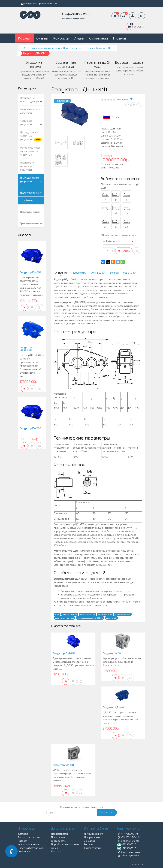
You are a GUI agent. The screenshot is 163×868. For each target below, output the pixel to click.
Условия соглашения (29, 844)
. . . (64, 3)
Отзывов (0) (98, 272)
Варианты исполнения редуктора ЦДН (120, 186)
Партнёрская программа (65, 844)
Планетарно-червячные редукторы (27, 166)
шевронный (111, 618)
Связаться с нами (129, 852)
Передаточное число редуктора (119, 235)
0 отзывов (122, 99)
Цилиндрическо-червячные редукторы (31, 136)
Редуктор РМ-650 (31, 272)
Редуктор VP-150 (63, 765)
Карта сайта (58, 851)
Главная (119, 38)
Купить (124, 251)
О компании (99, 38)
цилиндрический (123, 614)
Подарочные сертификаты (59, 839)
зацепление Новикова (64, 618)
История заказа (93, 837)
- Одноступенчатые (30, 210)
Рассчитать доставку (29, 837)
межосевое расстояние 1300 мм (90, 618)
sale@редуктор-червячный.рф (39, 3)
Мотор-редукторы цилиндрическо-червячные (30, 151)
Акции (79, 38)
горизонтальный (70, 614)
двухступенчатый (88, 614)
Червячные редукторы (26, 123)
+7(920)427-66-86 (129, 837)
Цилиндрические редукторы (29, 179)
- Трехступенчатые (30, 222)
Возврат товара (93, 848)
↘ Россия (27, 200)
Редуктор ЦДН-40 (113, 707)
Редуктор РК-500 (30, 428)
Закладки (89, 841)
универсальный (105, 614)
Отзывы (42, 38)
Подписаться (107, 812)
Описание (61, 272)
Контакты (61, 38)
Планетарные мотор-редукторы (30, 100)
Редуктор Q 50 (112, 653)
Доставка (23, 834)
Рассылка (89, 844)
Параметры (79, 272)
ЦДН (57, 614)
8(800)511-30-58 (128, 841)
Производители (59, 834)
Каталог (22, 841)
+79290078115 (127, 844)
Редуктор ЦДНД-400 (26, 349)
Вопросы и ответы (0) (123, 272)
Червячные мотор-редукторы (30, 111)
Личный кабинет (93, 834)
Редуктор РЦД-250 (64, 653)
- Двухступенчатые (30, 191)
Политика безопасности (31, 848)
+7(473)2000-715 (128, 834)
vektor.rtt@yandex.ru (130, 855)
